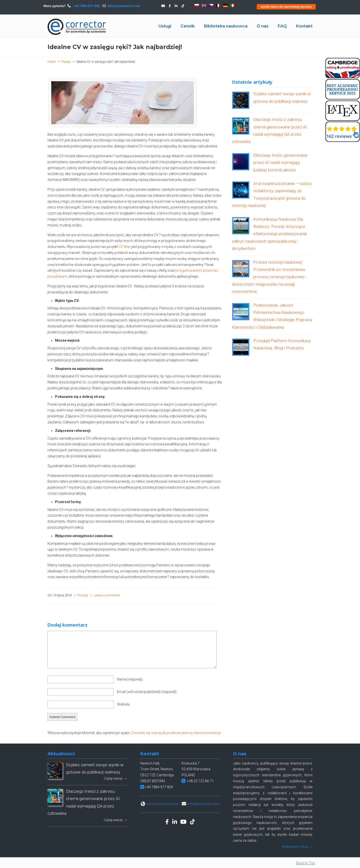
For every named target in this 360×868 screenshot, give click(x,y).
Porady (66, 62)
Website (123, 704)
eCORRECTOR (77, 27)
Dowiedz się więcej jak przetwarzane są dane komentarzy (176, 733)
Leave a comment (107, 595)
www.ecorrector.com (162, 804)
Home (51, 62)
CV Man (125, 247)
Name (130, 679)
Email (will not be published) (147, 692)
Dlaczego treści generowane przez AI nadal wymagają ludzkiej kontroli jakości (280, 163)
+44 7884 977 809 (86, 6)
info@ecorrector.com (124, 6)
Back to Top (305, 863)
